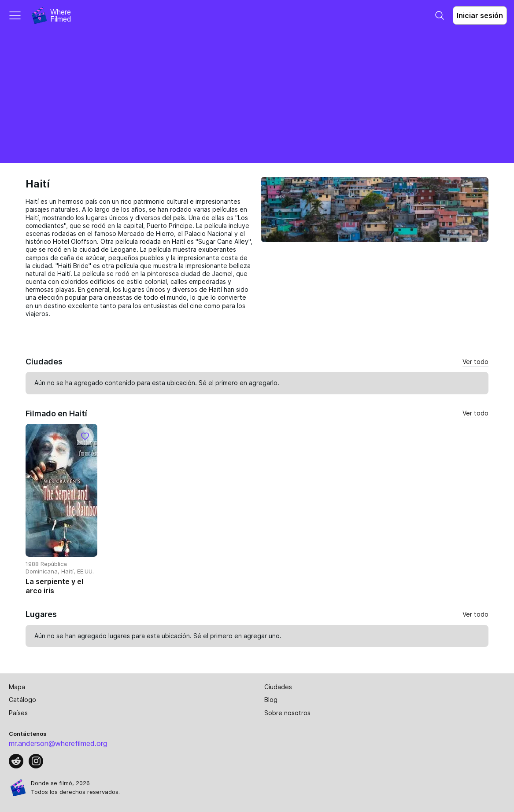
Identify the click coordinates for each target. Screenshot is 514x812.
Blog (271, 700)
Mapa (17, 687)
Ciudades (278, 687)
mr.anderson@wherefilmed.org (58, 743)
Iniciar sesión (480, 15)
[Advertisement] (257, 97)
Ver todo (475, 362)
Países (18, 713)
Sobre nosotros (287, 713)
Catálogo (22, 700)
